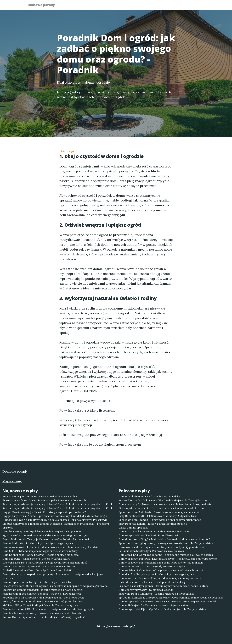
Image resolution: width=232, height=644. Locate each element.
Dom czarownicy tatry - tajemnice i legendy (146, 590)
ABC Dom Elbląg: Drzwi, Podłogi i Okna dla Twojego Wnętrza (40, 605)
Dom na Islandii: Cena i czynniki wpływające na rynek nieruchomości (161, 570)
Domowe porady (43, 5)
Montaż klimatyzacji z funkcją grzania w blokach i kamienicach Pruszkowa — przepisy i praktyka (56, 526)
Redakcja (179, 6)
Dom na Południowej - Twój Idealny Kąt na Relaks (149, 496)
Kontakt (197, 6)
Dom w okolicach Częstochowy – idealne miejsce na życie (154, 531)
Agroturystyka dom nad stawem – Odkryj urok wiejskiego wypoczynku (46, 535)
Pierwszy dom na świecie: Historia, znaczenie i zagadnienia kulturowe (162, 508)
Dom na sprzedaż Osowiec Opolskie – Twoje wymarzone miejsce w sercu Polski (168, 601)
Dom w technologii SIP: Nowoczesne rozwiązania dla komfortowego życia (48, 609)
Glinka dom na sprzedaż (133, 528)
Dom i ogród (69, 151)
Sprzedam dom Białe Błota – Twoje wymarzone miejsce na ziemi (159, 512)
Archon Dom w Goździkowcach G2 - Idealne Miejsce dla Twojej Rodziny (163, 500)
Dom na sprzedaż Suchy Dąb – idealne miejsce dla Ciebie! (37, 582)
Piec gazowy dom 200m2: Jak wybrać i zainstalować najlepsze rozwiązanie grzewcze (55, 586)
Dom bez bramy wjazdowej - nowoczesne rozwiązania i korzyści (42, 613)
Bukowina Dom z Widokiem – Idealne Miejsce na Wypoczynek (156, 594)
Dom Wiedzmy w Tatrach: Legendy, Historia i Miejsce (152, 566)
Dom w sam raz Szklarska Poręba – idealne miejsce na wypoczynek (160, 578)
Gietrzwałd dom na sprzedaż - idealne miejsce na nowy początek (43, 590)
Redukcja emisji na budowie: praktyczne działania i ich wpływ (40, 496)
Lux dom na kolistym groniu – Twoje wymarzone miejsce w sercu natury (163, 586)
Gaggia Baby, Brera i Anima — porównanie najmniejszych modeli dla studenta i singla (55, 516)
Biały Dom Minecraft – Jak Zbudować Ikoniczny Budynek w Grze (158, 516)
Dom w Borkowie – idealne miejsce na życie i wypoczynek (38, 543)
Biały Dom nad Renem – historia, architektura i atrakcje (153, 524)
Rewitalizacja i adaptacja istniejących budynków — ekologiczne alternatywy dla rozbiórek (57, 504)
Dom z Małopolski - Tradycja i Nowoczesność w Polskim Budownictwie (46, 539)
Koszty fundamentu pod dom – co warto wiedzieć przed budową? (43, 601)
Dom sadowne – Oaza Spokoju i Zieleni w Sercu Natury (36, 559)
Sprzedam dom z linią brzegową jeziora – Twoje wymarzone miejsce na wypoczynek (171, 598)
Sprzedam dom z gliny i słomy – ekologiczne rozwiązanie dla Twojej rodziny (166, 543)
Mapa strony (12, 481)
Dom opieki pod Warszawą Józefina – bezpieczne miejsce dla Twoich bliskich (166, 555)
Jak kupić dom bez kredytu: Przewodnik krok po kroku (152, 551)
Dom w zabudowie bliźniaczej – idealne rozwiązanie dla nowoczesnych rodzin (50, 547)
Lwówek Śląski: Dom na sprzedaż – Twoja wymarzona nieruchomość (45, 563)
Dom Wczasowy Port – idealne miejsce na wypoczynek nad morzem (161, 563)
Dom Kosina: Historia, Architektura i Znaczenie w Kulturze (39, 566)
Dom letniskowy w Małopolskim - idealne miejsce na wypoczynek (43, 531)
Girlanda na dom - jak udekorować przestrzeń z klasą (152, 582)
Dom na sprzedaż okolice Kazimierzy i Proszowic (149, 535)
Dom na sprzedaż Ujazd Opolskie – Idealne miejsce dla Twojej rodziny (162, 609)
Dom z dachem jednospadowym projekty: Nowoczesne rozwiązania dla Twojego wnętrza (53, 576)
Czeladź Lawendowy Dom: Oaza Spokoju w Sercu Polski (37, 570)
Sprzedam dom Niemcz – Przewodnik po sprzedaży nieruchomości (160, 520)
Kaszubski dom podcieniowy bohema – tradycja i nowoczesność (42, 594)
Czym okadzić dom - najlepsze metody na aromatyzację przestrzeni (161, 547)
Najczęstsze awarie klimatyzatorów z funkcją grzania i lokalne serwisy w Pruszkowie (55, 520)
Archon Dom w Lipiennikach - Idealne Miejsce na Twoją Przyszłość (44, 617)
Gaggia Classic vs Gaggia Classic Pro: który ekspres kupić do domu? (44, 512)
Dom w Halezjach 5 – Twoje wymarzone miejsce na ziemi (154, 605)
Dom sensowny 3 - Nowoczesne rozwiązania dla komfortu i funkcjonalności (165, 504)
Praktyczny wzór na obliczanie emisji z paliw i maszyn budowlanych (44, 500)
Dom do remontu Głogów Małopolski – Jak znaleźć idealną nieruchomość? (164, 539)
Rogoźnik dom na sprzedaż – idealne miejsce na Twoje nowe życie (43, 598)
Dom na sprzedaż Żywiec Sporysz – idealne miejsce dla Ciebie (40, 555)
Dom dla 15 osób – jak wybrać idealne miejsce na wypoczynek (156, 574)
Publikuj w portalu (155, 6)
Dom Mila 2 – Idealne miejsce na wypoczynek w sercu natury (40, 551)
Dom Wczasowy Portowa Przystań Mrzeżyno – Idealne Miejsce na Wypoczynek (168, 559)
